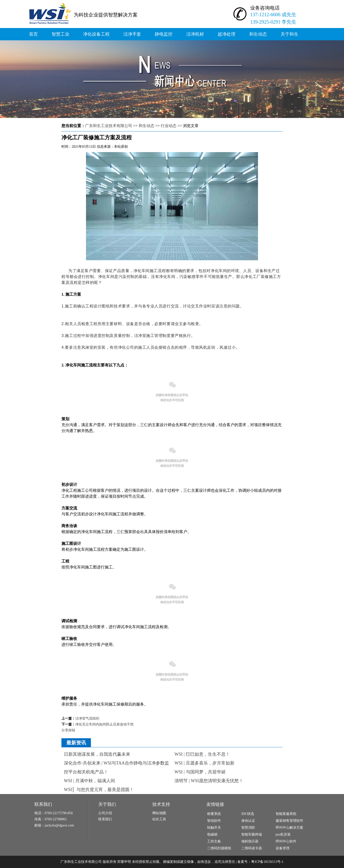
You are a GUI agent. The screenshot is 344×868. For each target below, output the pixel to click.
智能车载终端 (252, 834)
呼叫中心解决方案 (289, 828)
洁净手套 (132, 34)
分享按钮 (68, 730)
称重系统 (214, 814)
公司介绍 (105, 813)
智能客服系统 (286, 814)
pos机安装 (283, 834)
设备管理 (283, 848)
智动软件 (214, 821)
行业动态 (169, 126)
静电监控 (164, 34)
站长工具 (159, 819)
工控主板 (214, 841)
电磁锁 (212, 834)
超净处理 (227, 34)
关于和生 (289, 34)
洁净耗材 (195, 34)
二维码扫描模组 (219, 848)
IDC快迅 (248, 814)
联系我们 (105, 819)
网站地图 (159, 813)
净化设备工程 (96, 34)
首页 (33, 34)
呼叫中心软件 (286, 841)
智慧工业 (60, 34)
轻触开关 (214, 828)
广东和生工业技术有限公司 (109, 126)
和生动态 (258, 34)
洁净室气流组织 (87, 718)
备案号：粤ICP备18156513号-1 (260, 862)
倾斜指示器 (250, 841)
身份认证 (248, 821)
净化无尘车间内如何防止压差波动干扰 (104, 724)
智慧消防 (248, 828)
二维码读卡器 (252, 848)
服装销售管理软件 (289, 821)
